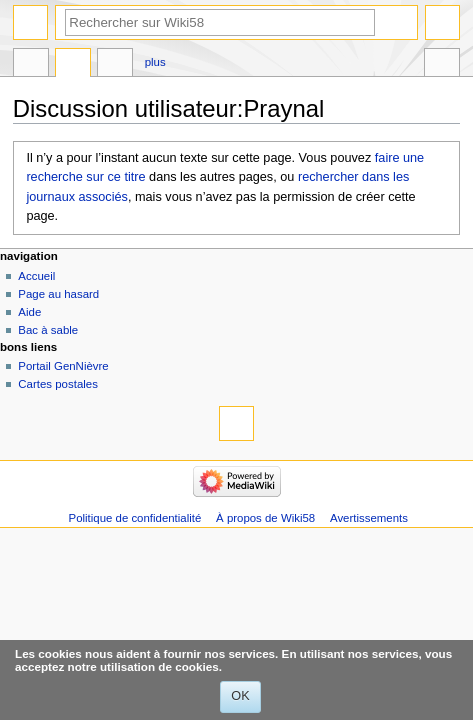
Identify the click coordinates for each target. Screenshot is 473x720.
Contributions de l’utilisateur (115, 65)
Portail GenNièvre (63, 366)
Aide (29, 312)
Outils (442, 65)
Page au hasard (58, 294)
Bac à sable (48, 330)
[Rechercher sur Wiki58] (220, 22)
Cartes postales (58, 384)
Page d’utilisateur (31, 65)
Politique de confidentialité (135, 518)
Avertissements (369, 518)
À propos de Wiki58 (265, 518)
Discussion (73, 65)
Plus (155, 62)
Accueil (36, 276)
